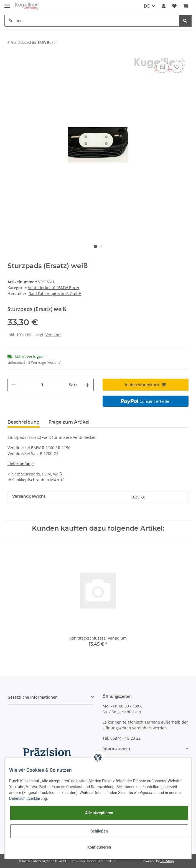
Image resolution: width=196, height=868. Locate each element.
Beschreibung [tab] (24, 422)
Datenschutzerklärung (28, 798)
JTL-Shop (167, 861)
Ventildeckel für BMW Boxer (54, 288)
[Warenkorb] (186, 6)
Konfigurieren (99, 847)
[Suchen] (92, 21)
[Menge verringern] (14, 385)
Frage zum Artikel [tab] (69, 422)
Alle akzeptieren (99, 813)
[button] (164, 6)
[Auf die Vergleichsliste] (162, 67)
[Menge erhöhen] (87, 385)
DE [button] (147, 6)
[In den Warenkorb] (146, 385)
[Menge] (42, 385)
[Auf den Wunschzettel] (177, 67)
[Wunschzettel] (174, 6)
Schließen (99, 831)
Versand (53, 335)
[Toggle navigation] (7, 3)
